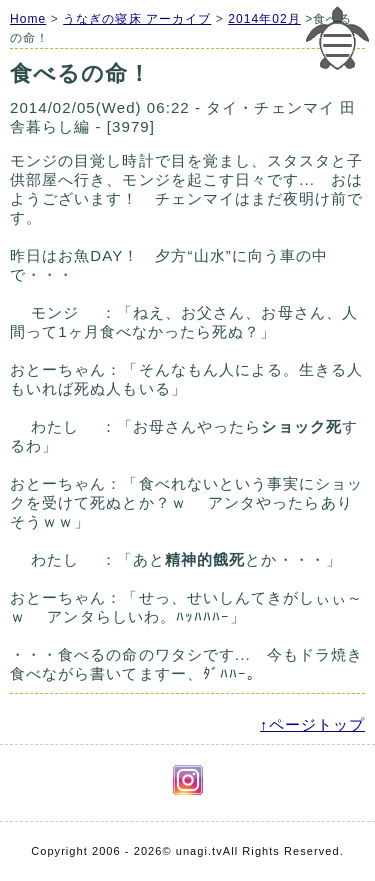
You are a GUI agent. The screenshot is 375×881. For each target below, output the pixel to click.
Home (28, 19)
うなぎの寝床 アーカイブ (137, 19)
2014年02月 (264, 19)
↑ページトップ (312, 724)
